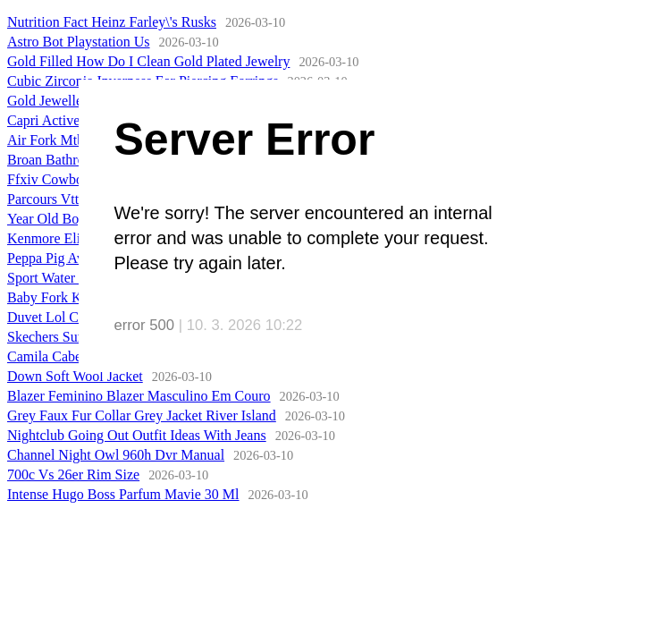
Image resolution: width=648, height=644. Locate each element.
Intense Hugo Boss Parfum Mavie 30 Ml (123, 494)
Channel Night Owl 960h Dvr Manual (116, 455)
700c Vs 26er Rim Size (73, 475)
